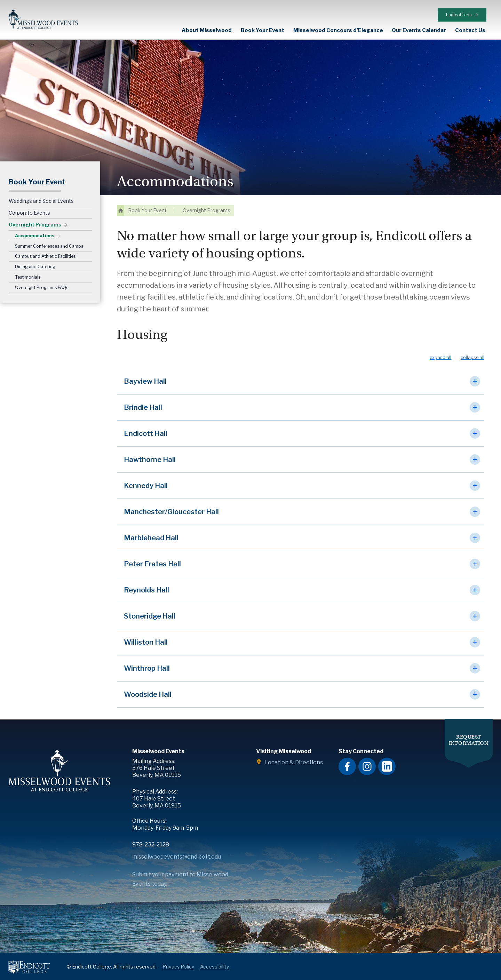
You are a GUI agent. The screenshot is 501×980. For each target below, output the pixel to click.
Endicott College (29, 957)
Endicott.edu (467, 6)
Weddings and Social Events (41, 191)
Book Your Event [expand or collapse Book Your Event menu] (263, 30)
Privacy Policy (178, 957)
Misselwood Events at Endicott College (43, 19)
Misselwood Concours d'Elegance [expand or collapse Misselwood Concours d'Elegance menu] (338, 30)
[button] (301, 371)
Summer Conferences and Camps (49, 236)
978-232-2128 (151, 834)
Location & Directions (294, 752)
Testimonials (28, 267)
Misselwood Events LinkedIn (387, 756)
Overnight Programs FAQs (42, 277)
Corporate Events (29, 203)
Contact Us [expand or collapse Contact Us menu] (470, 30)
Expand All (440, 348)
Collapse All (472, 348)
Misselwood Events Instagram (367, 756)
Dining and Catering (35, 257)
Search (496, 30)
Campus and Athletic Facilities (45, 246)
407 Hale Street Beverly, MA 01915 (157, 792)
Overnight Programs (35, 214)
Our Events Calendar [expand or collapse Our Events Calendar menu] (419, 30)
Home (121, 201)
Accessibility (214, 957)
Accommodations (35, 226)
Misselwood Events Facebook (347, 756)
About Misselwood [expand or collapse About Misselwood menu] (207, 30)
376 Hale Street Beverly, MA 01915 (157, 761)
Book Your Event (37, 172)
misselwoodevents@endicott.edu (177, 847)
